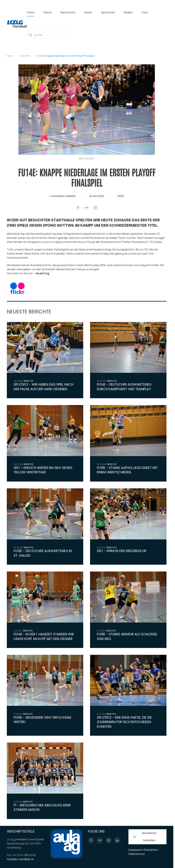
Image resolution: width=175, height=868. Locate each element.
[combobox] (47, 35)
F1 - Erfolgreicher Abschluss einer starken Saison (42, 808)
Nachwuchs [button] (68, 12)
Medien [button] (128, 12)
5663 (121, 196)
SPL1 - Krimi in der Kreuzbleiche (122, 551)
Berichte (29, 381)
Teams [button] (47, 12)
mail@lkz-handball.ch (20, 860)
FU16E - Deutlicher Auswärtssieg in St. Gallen (43, 553)
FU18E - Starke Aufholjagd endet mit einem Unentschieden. (127, 470)
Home (31, 12)
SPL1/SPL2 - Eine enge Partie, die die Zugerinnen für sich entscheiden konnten (124, 722)
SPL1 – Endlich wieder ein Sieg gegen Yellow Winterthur (43, 470)
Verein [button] (88, 12)
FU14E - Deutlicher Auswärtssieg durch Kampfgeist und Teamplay (124, 387)
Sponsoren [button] (108, 12)
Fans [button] (145, 12)
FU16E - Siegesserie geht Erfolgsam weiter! (42, 720)
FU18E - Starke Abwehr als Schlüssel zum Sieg (127, 637)
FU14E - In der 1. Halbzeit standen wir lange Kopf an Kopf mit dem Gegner (44, 637)
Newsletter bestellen (145, 838)
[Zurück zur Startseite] (17, 24)
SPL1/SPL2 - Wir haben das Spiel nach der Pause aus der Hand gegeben (43, 387)
